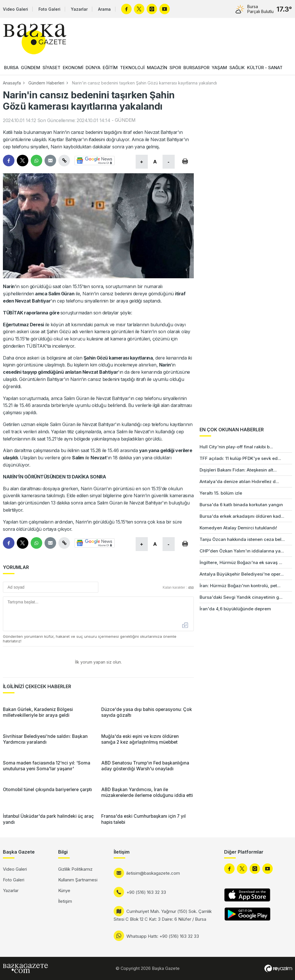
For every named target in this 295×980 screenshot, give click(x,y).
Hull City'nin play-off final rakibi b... (236, 447)
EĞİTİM (110, 68)
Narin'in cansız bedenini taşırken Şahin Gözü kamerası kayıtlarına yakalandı (144, 83)
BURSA (11, 68)
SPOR (175, 68)
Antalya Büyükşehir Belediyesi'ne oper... (242, 574)
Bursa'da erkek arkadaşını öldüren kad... (242, 516)
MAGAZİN (157, 68)
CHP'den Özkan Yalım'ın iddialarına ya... (242, 551)
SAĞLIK (237, 68)
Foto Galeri (49, 9)
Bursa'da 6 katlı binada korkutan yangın (241, 505)
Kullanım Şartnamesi (78, 880)
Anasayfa (12, 83)
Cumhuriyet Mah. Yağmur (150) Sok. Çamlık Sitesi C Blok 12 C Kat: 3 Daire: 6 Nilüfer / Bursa (163, 915)
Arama (104, 9)
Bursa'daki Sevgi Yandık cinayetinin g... (241, 597)
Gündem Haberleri (46, 83)
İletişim (65, 901)
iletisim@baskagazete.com (153, 873)
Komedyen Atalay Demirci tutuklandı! (238, 528)
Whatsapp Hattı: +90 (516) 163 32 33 (163, 936)
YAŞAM (219, 68)
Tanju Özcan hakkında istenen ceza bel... (242, 539)
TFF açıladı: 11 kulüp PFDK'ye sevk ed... (240, 458)
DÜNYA (93, 68)
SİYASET (51, 68)
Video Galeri (15, 9)
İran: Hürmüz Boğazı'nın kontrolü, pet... (240, 586)
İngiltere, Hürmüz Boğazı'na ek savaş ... (241, 562)
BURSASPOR (196, 68)
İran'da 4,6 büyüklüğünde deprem (235, 609)
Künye (64, 890)
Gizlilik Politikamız (75, 869)
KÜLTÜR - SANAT (265, 68)
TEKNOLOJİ (132, 68)
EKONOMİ (73, 68)
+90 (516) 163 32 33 (146, 892)
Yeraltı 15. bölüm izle (221, 493)
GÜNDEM (31, 68)
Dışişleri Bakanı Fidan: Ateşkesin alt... (238, 470)
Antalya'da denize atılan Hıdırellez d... (239, 481)
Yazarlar (79, 9)
